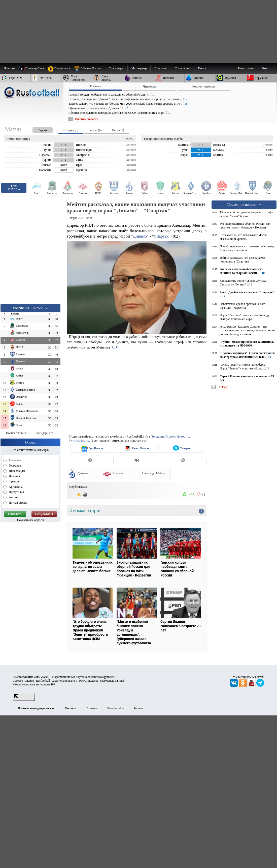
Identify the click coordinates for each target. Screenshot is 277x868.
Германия (14, 466)
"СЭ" (115, 347)
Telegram (158, 436)
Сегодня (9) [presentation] (71, 130)
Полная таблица (16, 433)
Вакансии (92, 708)
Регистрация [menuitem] (246, 68)
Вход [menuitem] (265, 68)
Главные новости (86, 119)
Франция (14, 481)
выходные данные (113, 681)
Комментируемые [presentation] (204, 86)
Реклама (138, 708)
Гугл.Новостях (80, 440)
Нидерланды (16, 471)
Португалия (16, 492)
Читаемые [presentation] (149, 86)
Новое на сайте (115, 708)
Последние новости (244, 205)
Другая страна (18, 503)
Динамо (140, 236)
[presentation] (38, 129)
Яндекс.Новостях (178, 436)
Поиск (202, 68)
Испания (14, 476)
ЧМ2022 (129, 138)
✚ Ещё (223, 387)
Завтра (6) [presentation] (95, 130)
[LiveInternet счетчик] (24, 700)
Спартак (161, 236)
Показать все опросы (31, 520)
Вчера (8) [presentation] (118, 130)
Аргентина (15, 487)
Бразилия (14, 460)
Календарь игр (44, 433)
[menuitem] (90, 68)
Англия (13, 497)
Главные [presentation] (96, 86)
